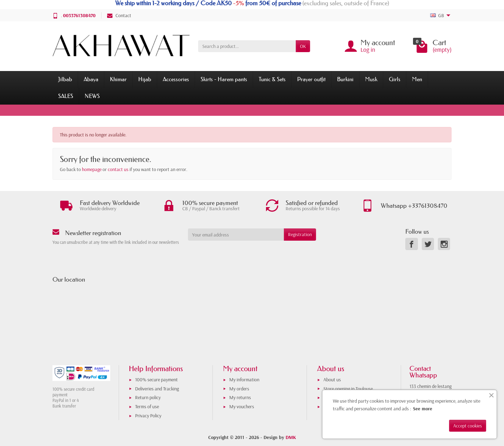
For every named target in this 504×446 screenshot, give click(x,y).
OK (303, 46)
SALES (66, 96)
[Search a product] (247, 46)
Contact (119, 15)
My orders (239, 389)
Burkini (345, 79)
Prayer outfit (311, 79)
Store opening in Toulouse (348, 389)
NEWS (92, 96)
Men (417, 79)
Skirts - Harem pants (224, 79)
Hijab (145, 79)
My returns (240, 397)
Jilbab (65, 79)
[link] (411, 244)
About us (332, 380)
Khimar (118, 79)
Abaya (91, 79)
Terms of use (147, 406)
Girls (395, 79)
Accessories (176, 79)
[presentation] (245, 254)
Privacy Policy (148, 416)
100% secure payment (156, 380)
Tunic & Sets (272, 79)
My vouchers (242, 406)
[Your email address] (236, 234)
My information (244, 380)
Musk (371, 79)
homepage (92, 169)
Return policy (148, 397)
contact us (118, 169)
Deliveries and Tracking (157, 389)
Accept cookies (468, 426)
